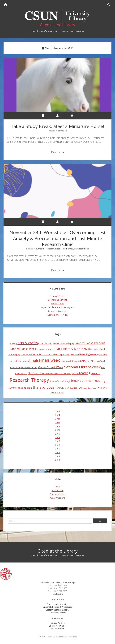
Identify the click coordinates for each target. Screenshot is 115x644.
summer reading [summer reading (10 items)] (93, 381)
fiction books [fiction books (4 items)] (22, 361)
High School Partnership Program (57, 307)
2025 (58, 411)
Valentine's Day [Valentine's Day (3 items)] (67, 388)
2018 (58, 438)
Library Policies (58, 623)
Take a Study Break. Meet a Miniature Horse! (57, 85)
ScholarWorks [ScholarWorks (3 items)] (55, 381)
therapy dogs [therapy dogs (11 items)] (43, 387)
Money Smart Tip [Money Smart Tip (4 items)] (29, 367)
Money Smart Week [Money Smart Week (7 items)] (50, 367)
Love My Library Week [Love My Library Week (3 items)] (96, 361)
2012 (58, 460)
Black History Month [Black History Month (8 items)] (69, 349)
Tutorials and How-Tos (58, 315)
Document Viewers (58, 613)
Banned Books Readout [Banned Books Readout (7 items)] (90, 343)
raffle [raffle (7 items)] (75, 373)
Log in (57, 487)
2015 (58, 449)
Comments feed (57, 494)
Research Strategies (57, 311)
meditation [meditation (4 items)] (15, 367)
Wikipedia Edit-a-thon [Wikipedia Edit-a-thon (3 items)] (88, 388)
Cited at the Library (57, 551)
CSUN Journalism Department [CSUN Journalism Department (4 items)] (56, 354)
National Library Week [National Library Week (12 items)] (82, 367)
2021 (58, 426)
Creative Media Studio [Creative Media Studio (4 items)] (31, 354)
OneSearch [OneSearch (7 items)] (35, 373)
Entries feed (58, 490)
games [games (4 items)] (64, 361)
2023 (58, 419)
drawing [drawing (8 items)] (84, 354)
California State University (57, 610)
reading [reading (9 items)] (85, 373)
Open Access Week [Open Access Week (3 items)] (63, 374)
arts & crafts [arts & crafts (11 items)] (28, 343)
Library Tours (58, 304)
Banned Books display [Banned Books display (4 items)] (63, 343)
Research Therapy (64, 249)
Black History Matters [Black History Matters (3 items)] (45, 349)
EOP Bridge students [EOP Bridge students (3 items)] (99, 355)
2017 (58, 441)
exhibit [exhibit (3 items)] (13, 361)
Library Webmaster (57, 626)
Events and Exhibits (58, 300)
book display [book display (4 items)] (14, 354)
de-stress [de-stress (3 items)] (74, 355)
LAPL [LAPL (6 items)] (83, 361)
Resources (84, 249)
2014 (58, 452)
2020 (58, 430)
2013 (58, 456)
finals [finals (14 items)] (34, 360)
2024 (58, 415)
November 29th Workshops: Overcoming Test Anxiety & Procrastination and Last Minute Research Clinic (57, 191)
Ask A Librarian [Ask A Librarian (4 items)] (45, 343)
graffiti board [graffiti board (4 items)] (73, 361)
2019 (58, 434)
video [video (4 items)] (76, 388)
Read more (59, 153)
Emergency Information (58, 604)
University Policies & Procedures (57, 607)
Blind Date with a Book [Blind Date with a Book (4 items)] (95, 349)
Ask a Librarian (58, 629)
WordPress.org (57, 498)
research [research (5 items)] (96, 373)
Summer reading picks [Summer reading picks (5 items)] (20, 388)
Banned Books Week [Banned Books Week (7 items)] (23, 349)
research (50, 249)
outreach (62, 131)
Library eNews (57, 296)
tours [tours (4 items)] (57, 388)
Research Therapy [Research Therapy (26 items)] (29, 380)
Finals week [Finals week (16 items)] (49, 360)
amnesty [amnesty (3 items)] (13, 343)
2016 (58, 445)
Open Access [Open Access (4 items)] (49, 373)
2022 (58, 423)
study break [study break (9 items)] (70, 381)
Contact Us (58, 594)
